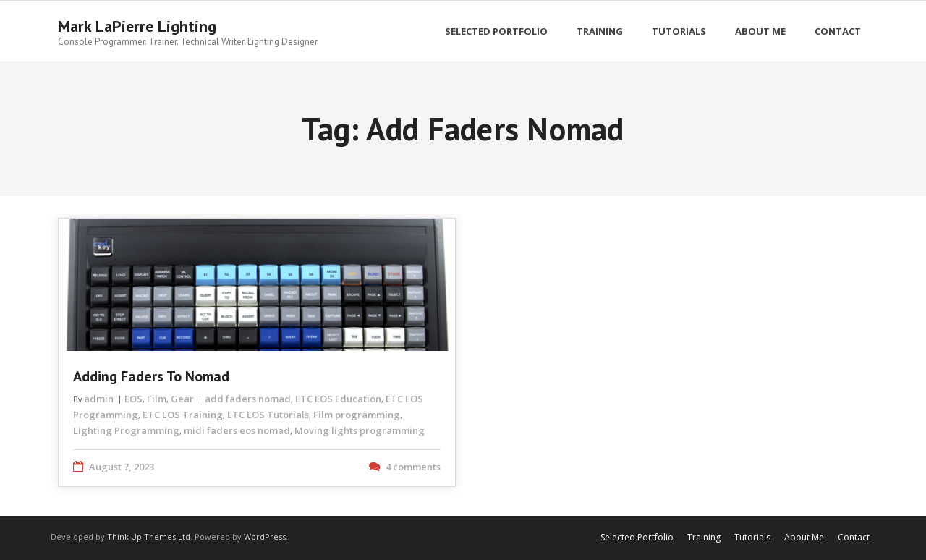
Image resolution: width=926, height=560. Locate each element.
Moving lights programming (360, 430)
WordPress (265, 536)
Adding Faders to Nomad (151, 376)
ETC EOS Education (338, 399)
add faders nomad (248, 399)
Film (157, 399)
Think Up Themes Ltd (149, 536)
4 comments (413, 467)
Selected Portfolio (637, 537)
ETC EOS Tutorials (268, 415)
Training (704, 537)
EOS (133, 399)
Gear (182, 399)
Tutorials (752, 537)
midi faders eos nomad (237, 430)
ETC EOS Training (183, 415)
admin (99, 399)
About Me (804, 537)
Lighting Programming (126, 430)
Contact (854, 537)
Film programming (357, 415)
